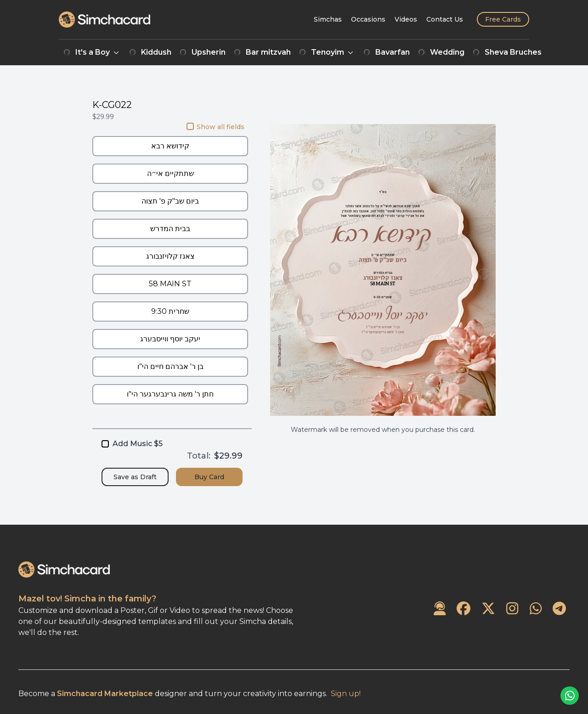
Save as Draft (135, 477)
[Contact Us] (445, 19)
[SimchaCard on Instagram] (512, 609)
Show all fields (215, 127)
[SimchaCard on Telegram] (559, 609)
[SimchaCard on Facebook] (464, 609)
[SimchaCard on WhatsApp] (536, 609)
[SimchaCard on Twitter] (488, 609)
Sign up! (346, 694)
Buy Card (209, 477)
